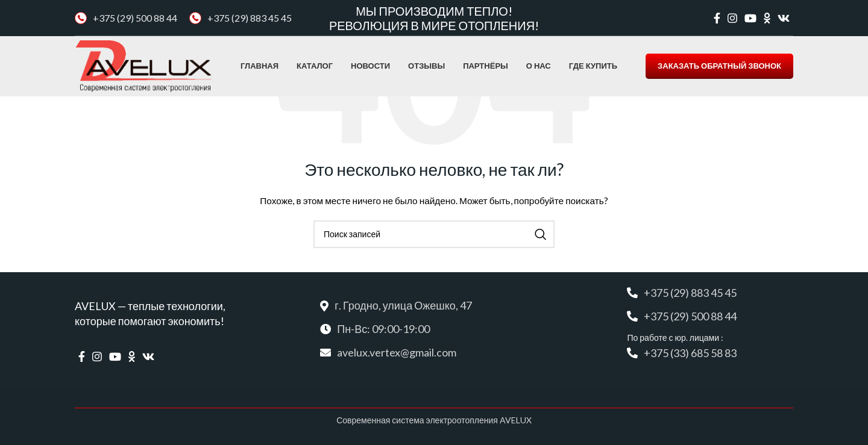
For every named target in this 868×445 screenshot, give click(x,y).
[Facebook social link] (717, 18)
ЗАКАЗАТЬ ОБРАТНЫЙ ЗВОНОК (719, 66)
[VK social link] (784, 18)
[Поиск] (434, 234)
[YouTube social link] (750, 18)
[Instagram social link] (732, 18)
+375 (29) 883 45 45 (250, 18)
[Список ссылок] (434, 353)
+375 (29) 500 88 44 (135, 18)
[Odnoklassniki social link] (767, 18)
